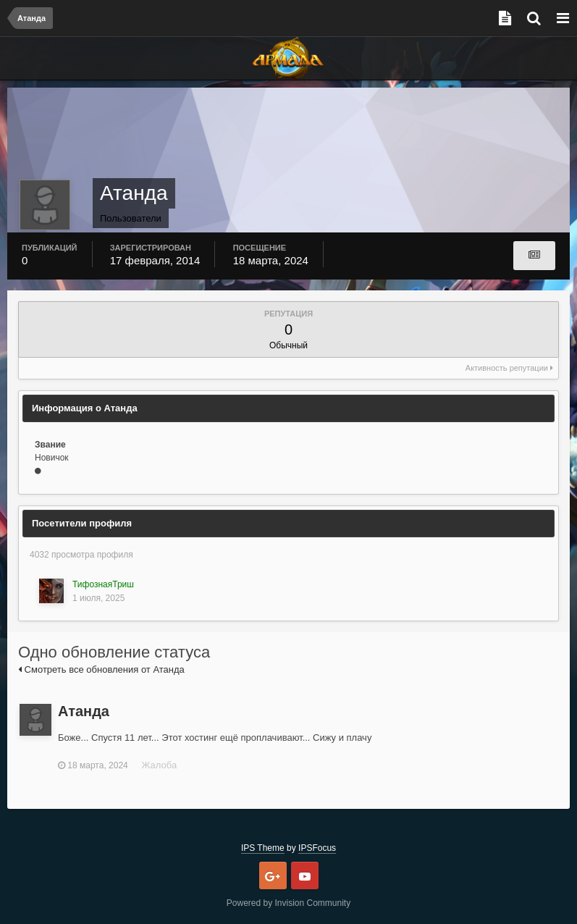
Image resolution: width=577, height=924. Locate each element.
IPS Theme (263, 848)
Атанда (84, 711)
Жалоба (159, 765)
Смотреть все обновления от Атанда (101, 669)
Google (273, 875)
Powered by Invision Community (288, 903)
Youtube (305, 875)
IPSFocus (317, 848)
